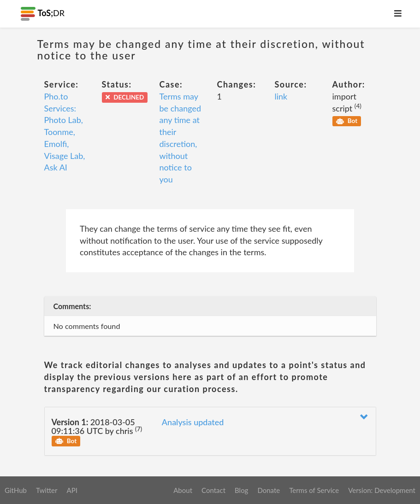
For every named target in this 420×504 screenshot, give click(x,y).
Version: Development (382, 490)
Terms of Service (314, 490)
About (183, 490)
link (281, 96)
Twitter (47, 490)
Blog (241, 490)
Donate (269, 490)
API (72, 490)
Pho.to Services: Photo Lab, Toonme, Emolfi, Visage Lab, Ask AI (65, 132)
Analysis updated (193, 422)
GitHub (16, 490)
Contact (213, 490)
